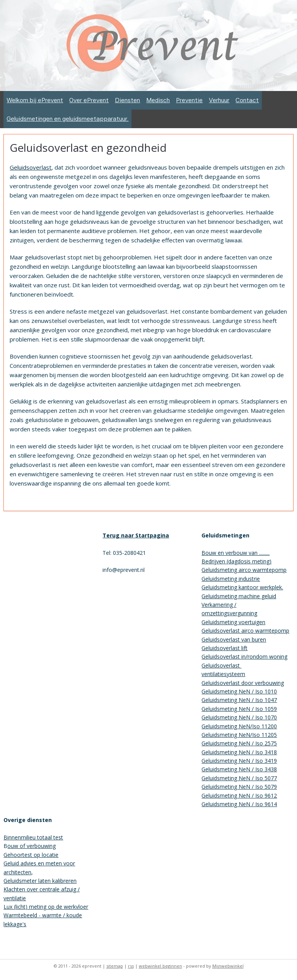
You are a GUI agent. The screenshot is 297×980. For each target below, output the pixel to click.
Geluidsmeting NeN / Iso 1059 (239, 709)
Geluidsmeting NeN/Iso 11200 (239, 726)
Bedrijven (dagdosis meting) (236, 561)
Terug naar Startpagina (136, 535)
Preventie (189, 100)
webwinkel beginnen (160, 966)
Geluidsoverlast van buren (234, 639)
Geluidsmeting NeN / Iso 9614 (239, 804)
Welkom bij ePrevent (35, 100)
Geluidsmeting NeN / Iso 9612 (239, 795)
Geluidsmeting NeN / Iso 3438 (239, 769)
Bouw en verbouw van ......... (236, 553)
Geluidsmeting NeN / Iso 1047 (239, 700)
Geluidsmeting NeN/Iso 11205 (239, 735)
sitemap (115, 966)
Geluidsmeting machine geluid (239, 596)
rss (131, 966)
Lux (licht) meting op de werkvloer (46, 907)
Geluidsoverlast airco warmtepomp (245, 631)
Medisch (158, 100)
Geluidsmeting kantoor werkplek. (242, 587)
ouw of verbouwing (32, 846)
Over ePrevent (89, 100)
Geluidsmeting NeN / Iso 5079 (239, 787)
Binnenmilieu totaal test (33, 837)
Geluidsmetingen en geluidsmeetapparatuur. (67, 119)
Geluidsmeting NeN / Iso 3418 (239, 752)
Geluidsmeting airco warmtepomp (244, 570)
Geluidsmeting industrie (231, 579)
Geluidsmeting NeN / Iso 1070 (239, 717)
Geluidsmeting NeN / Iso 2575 (239, 743)
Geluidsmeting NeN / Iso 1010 (239, 691)
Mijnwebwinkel (228, 966)
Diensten (127, 100)
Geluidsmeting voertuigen (233, 622)
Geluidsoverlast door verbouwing (243, 683)
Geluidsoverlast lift (224, 648)
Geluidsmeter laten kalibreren (40, 881)
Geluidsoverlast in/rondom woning (244, 656)
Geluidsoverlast (31, 167)
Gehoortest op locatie (31, 855)
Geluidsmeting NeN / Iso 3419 (239, 761)
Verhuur (219, 100)
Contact (247, 100)
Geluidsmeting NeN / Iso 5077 (239, 778)
